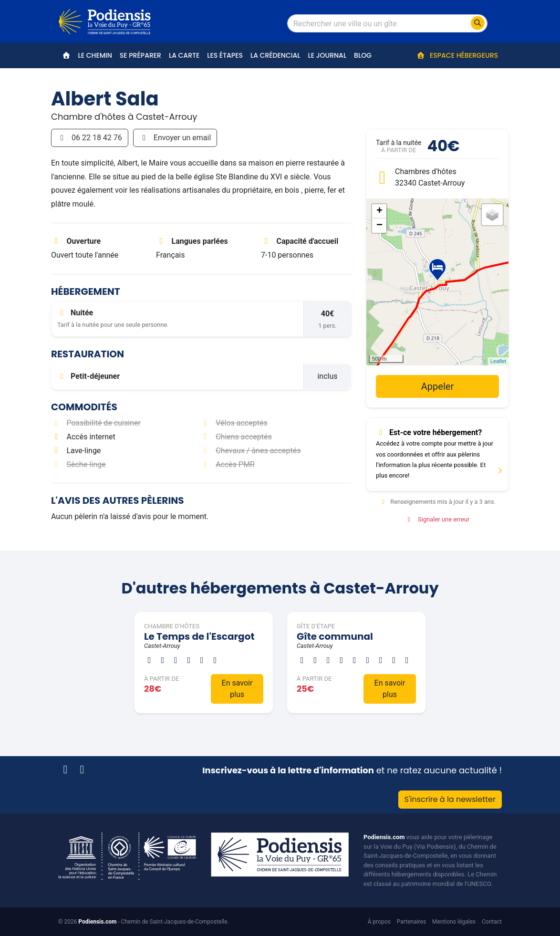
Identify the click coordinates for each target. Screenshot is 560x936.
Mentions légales (454, 922)
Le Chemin (95, 55)
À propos (379, 922)
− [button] (379, 226)
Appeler (437, 386)
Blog (363, 55)
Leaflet (498, 361)
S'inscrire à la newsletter (450, 799)
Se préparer (140, 55)
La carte (184, 55)
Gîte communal (335, 636)
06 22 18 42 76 (90, 138)
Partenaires (411, 922)
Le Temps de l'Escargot (199, 636)
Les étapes (225, 55)
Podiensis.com (384, 837)
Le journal (327, 55)
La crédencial (275, 55)
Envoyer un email (175, 138)
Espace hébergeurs (457, 55)
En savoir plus (237, 689)
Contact (492, 922)
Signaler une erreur (438, 519)
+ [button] (379, 211)
